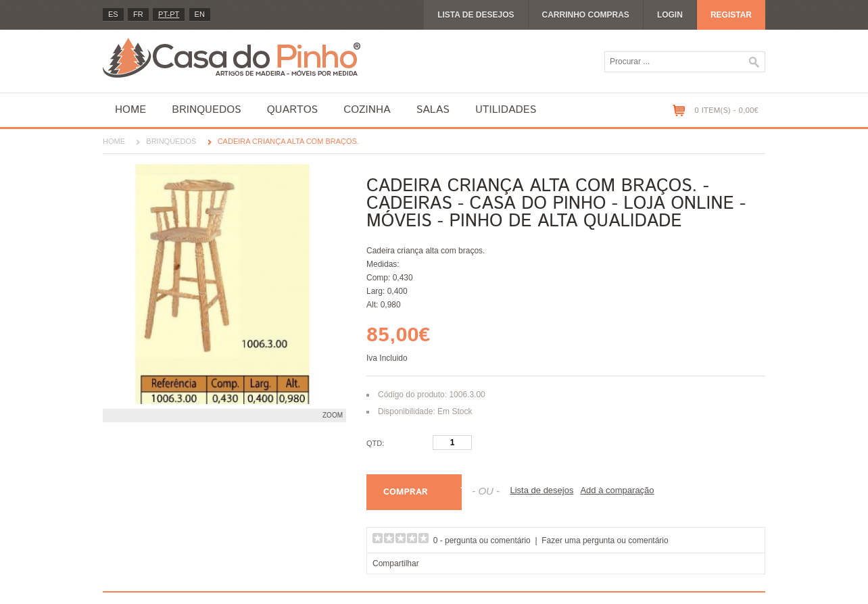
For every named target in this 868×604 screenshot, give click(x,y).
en (200, 14)
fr (138, 14)
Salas (433, 110)
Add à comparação (617, 490)
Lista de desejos (476, 15)
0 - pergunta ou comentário (482, 540)
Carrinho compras (586, 15)
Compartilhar (396, 563)
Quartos (293, 110)
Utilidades (506, 110)
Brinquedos (206, 110)
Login (670, 15)
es (113, 14)
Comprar (406, 492)
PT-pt (169, 14)
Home (130, 110)
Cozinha (367, 110)
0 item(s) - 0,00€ (726, 110)
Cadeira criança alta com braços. (288, 141)
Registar (731, 15)
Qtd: (375, 443)
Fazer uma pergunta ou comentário (605, 540)
